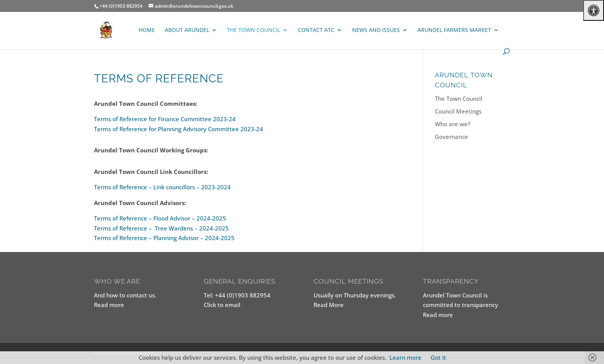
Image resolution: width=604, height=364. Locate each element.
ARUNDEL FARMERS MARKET (454, 30)
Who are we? (453, 124)
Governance (451, 137)
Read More (329, 305)
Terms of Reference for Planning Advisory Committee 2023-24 (179, 129)
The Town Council (253, 30)
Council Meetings (458, 111)
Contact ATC (316, 30)
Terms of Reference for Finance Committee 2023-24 (165, 119)
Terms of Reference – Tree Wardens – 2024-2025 (161, 228)
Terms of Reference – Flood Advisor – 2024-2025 (160, 218)
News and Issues (376, 30)
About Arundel (187, 30)
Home (147, 30)
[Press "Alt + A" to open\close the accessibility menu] (594, 10)
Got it (438, 357)
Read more (109, 305)
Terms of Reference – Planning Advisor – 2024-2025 (164, 238)
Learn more (405, 357)
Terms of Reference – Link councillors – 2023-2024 (162, 187)
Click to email (222, 305)
